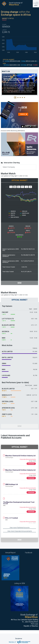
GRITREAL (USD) (8, 399)
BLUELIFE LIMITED (8, 323)
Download (31, 462)
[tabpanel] (19, 83)
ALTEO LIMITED (7, 349)
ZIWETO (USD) (7, 412)
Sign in (24, 113)
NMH (4, 335)
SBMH (4, 361)
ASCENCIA (5, 329)
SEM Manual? (31, 124)
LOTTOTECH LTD (8, 316)
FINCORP (5, 310)
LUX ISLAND (6, 373)
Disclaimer (19, 639)
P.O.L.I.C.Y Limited (12, 517)
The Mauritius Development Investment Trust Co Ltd (19, 502)
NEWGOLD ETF (7, 393)
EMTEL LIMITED (7, 355)
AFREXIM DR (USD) (8, 405)
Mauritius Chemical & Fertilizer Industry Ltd (20, 454)
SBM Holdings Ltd (12, 483)
